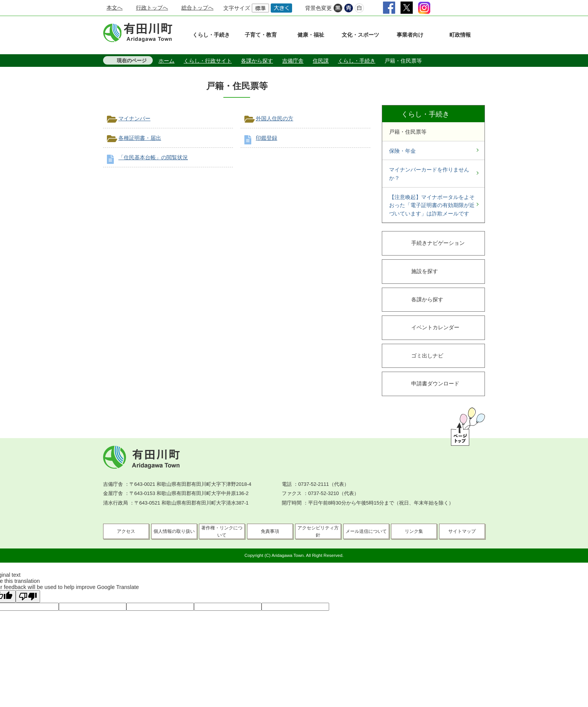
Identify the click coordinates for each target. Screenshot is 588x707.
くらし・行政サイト (208, 61)
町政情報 (460, 35)
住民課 (321, 61)
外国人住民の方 (275, 118)
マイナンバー (134, 118)
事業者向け (410, 35)
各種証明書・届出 (140, 138)
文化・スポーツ (360, 35)
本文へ (115, 8)
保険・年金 (402, 151)
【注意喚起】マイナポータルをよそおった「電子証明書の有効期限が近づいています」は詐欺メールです (432, 205)
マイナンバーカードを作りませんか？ (429, 174)
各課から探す (257, 61)
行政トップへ (152, 8)
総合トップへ (197, 8)
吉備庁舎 (293, 61)
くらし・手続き (211, 35)
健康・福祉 (311, 35)
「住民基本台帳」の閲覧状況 (153, 157)
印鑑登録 (267, 138)
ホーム (166, 61)
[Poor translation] (28, 596)
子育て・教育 (261, 35)
